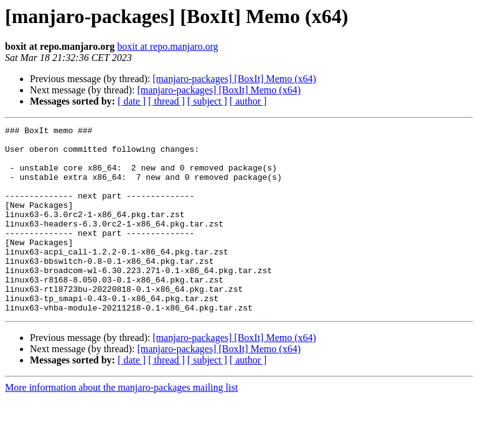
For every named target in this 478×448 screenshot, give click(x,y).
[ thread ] (166, 101)
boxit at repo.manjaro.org (167, 46)
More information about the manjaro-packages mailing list (121, 425)
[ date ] (132, 101)
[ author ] (248, 101)
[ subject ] (207, 101)
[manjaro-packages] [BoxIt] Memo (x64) (234, 79)
